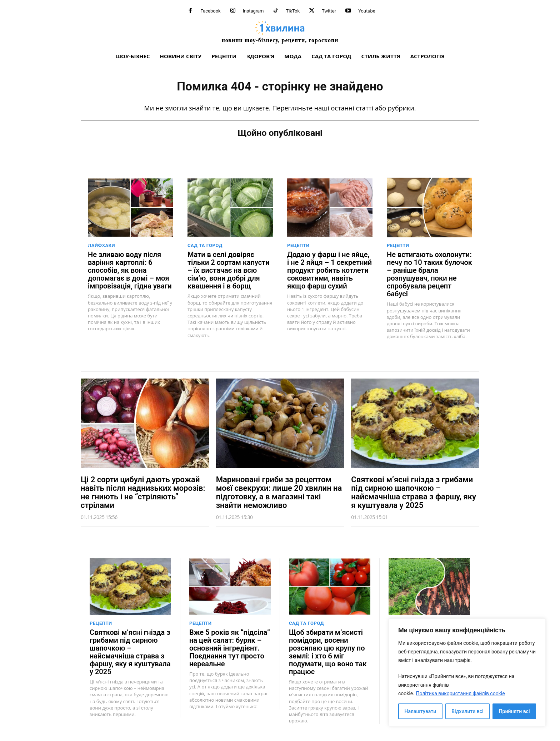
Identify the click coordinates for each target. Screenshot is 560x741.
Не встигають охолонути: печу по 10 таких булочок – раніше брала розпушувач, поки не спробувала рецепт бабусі (429, 274)
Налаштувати (421, 711)
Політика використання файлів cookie (460, 693)
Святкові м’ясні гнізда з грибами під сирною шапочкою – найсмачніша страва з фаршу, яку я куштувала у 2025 (414, 492)
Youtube (367, 11)
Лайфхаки (101, 245)
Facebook (210, 11)
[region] (467, 673)
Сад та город (205, 245)
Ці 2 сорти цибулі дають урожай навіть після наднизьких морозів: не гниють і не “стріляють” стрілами (143, 492)
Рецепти (298, 245)
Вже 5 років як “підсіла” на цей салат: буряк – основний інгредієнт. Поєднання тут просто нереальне (230, 648)
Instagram (253, 11)
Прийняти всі (514, 711)
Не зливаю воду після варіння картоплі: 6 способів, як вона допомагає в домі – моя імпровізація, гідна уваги (130, 270)
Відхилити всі (467, 711)
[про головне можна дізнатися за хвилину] (280, 32)
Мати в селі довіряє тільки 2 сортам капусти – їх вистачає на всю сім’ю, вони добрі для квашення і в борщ (229, 270)
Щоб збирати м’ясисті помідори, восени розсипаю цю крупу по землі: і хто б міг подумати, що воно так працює (328, 652)
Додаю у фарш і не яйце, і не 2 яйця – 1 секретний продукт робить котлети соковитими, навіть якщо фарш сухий (329, 270)
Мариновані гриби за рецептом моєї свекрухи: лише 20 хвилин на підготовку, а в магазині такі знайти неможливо (279, 492)
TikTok (293, 11)
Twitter (329, 11)
